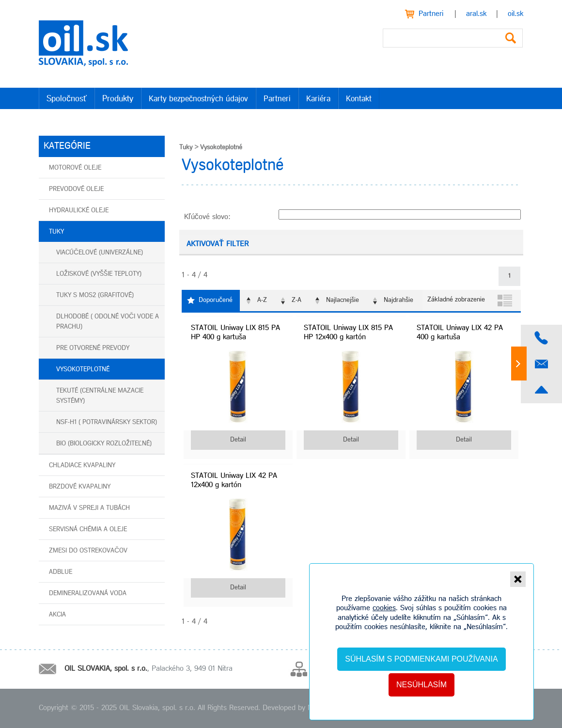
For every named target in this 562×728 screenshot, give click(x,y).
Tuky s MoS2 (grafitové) (95, 295)
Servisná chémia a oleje (88, 530)
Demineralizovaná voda (88, 593)
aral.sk (476, 14)
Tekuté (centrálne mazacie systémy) (100, 396)
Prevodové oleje (76, 189)
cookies (384, 608)
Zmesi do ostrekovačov (88, 551)
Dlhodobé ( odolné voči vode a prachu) (108, 322)
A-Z (262, 300)
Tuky (56, 232)
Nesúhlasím (421, 685)
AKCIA (57, 615)
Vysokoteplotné (83, 370)
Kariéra (318, 99)
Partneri (431, 14)
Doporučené (216, 300)
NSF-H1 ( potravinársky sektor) (107, 422)
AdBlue (61, 572)
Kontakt (359, 99)
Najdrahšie (398, 300)
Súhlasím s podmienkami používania (421, 659)
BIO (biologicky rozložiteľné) (104, 444)
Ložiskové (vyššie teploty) (99, 274)
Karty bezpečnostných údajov (199, 99)
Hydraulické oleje (79, 211)
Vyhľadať (511, 38)
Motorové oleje (75, 168)
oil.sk (515, 14)
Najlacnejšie (343, 300)
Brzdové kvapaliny (80, 487)
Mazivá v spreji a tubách (89, 508)
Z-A (297, 300)
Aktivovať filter (218, 244)
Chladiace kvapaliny (82, 466)
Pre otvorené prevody (93, 348)
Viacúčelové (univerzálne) (100, 253)
